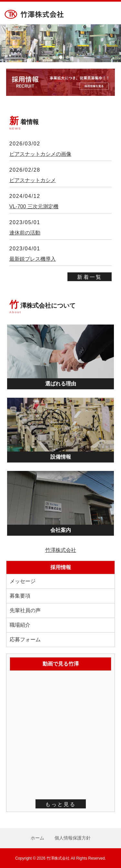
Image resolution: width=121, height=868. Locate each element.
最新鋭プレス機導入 (33, 259)
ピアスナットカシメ (33, 180)
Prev (8, 43)
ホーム (37, 838)
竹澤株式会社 (61, 550)
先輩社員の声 (25, 610)
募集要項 (20, 596)
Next (113, 43)
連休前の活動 (25, 233)
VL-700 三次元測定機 (34, 206)
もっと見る (61, 804)
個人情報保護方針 (73, 838)
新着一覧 (90, 277)
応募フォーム (25, 640)
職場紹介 (20, 625)
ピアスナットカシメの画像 (40, 154)
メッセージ (23, 581)
